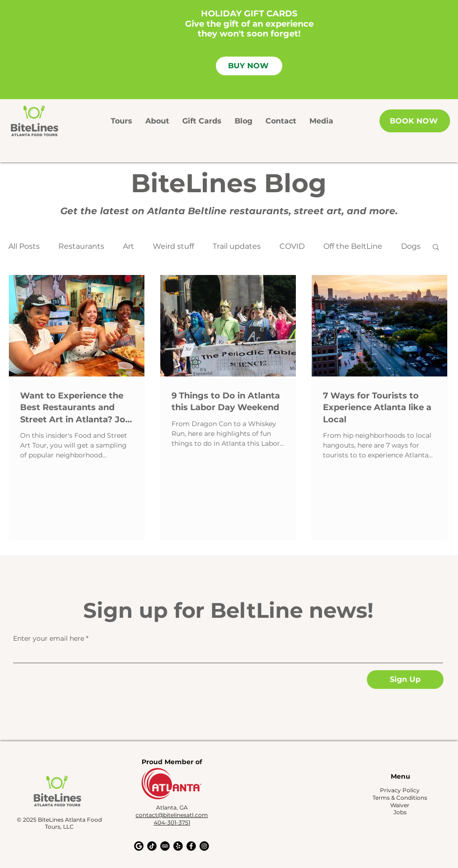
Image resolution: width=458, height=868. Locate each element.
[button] (436, 248)
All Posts (24, 246)
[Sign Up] (405, 680)
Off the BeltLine (353, 246)
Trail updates (237, 246)
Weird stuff (173, 246)
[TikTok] (152, 846)
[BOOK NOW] (415, 121)
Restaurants (81, 246)
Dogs (411, 246)
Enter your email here (49, 638)
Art (129, 246)
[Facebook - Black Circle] (191, 846)
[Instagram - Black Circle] (204, 846)
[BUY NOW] (249, 66)
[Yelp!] (178, 846)
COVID (292, 246)
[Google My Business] (139, 846)
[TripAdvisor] (165, 846)
